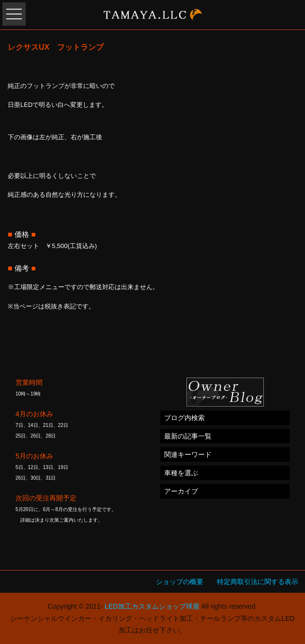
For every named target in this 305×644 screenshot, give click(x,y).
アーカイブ (181, 491)
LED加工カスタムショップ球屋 (152, 606)
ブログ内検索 (184, 418)
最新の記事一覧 (188, 436)
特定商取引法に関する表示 (258, 582)
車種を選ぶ (181, 473)
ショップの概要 (180, 582)
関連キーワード (188, 454)
